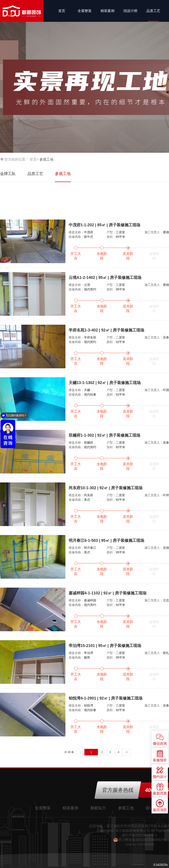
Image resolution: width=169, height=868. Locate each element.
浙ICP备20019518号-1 (140, 835)
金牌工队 (8, 174)
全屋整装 (85, 11)
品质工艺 (153, 11)
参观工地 (63, 174)
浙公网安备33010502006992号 (142, 840)
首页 (62, 11)
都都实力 (98, 808)
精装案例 (108, 11)
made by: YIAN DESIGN (140, 844)
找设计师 (130, 11)
